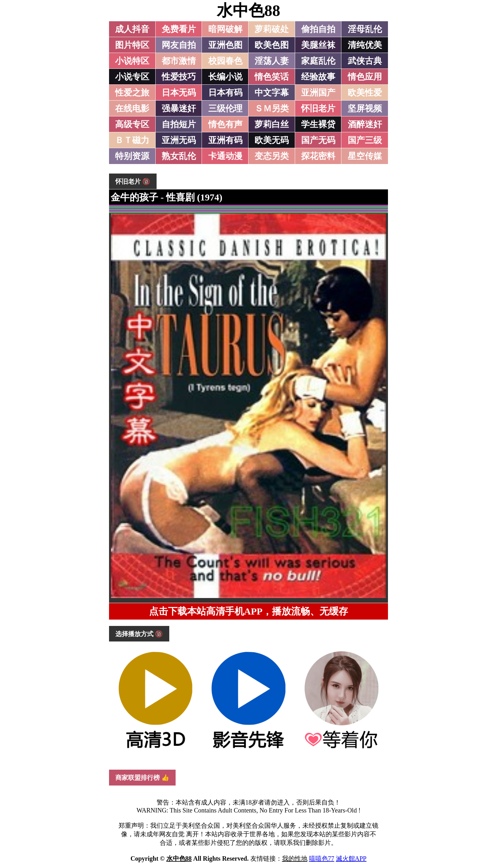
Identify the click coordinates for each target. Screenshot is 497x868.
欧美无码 (272, 140)
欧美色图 (272, 45)
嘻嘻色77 (322, 858)
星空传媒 (365, 156)
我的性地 (295, 858)
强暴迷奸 (179, 109)
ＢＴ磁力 (132, 140)
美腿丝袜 (318, 45)
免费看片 (179, 29)
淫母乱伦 (365, 29)
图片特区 (132, 45)
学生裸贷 (318, 124)
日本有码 (225, 93)
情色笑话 (272, 77)
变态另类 (272, 156)
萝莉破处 (272, 29)
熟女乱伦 (179, 156)
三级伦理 (225, 109)
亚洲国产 (318, 93)
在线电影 (132, 109)
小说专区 (132, 77)
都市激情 (179, 61)
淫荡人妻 (272, 61)
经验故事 (318, 77)
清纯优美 (365, 45)
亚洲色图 (225, 45)
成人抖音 (132, 29)
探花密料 (318, 156)
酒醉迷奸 (365, 124)
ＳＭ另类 (272, 109)
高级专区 (132, 124)
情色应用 (365, 77)
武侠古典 (365, 61)
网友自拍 (179, 45)
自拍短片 (179, 124)
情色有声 (225, 124)
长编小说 (225, 77)
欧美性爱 (365, 93)
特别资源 (132, 156)
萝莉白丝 (272, 124)
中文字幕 (272, 93)
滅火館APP (351, 858)
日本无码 (179, 93)
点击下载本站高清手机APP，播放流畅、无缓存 (248, 611)
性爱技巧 (179, 77)
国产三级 (365, 140)
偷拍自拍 (318, 29)
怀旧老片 (318, 109)
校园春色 (225, 61)
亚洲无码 (179, 140)
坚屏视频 (365, 109)
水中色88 (248, 10)
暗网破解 (225, 29)
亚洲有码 (225, 140)
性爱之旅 (132, 93)
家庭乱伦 (318, 61)
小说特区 (132, 61)
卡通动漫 (225, 156)
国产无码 (318, 140)
